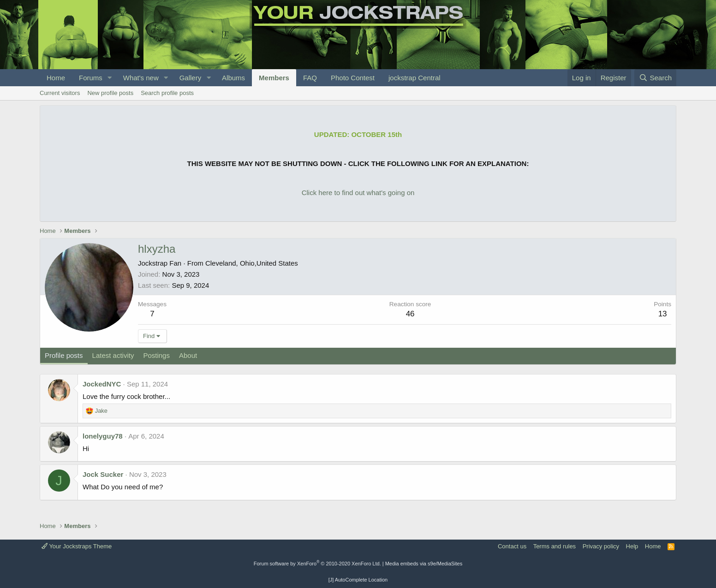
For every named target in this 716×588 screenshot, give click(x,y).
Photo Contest (353, 78)
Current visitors (60, 93)
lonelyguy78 (103, 436)
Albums (233, 78)
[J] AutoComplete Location (358, 580)
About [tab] (188, 355)
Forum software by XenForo (317, 564)
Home (56, 78)
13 (663, 314)
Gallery (191, 78)
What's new (141, 78)
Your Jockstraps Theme (77, 546)
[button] (110, 78)
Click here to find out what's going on (358, 193)
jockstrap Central (415, 78)
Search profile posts (167, 93)
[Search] (655, 78)
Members (274, 78)
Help (632, 546)
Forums (91, 78)
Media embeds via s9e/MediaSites (424, 564)
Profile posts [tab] (64, 355)
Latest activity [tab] (113, 355)
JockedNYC (102, 384)
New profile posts (110, 93)
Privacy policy (601, 546)
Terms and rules (555, 546)
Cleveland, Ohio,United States (252, 263)
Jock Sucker (103, 474)
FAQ (310, 78)
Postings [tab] (156, 355)
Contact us (512, 546)
